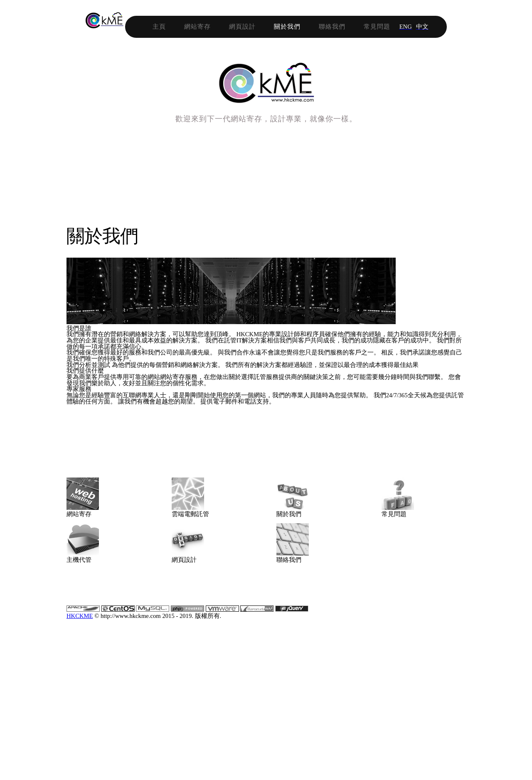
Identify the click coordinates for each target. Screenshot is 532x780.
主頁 (210, 26)
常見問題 (428, 26)
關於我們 (338, 26)
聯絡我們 (383, 26)
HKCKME (211, 759)
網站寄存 (249, 26)
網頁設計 (293, 26)
